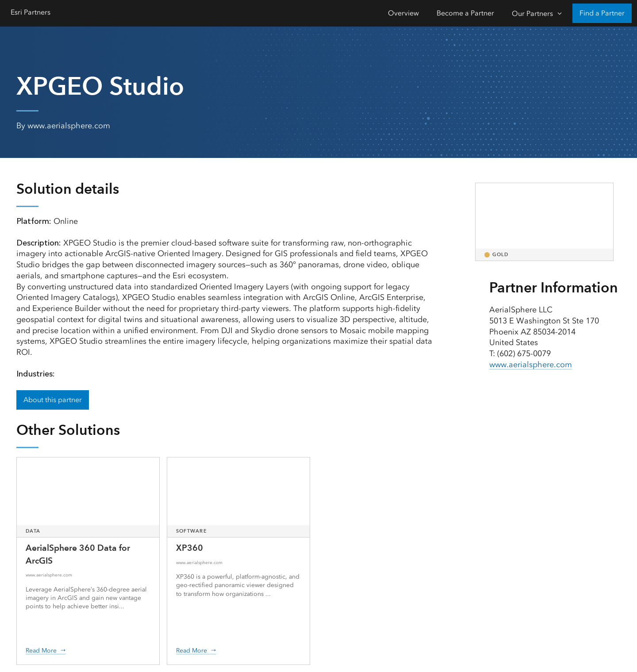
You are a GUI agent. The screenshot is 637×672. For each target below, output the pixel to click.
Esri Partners (31, 12)
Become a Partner (465, 13)
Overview (403, 13)
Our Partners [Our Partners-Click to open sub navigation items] (532, 13)
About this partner (53, 400)
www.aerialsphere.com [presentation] (531, 365)
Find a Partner (602, 13)
